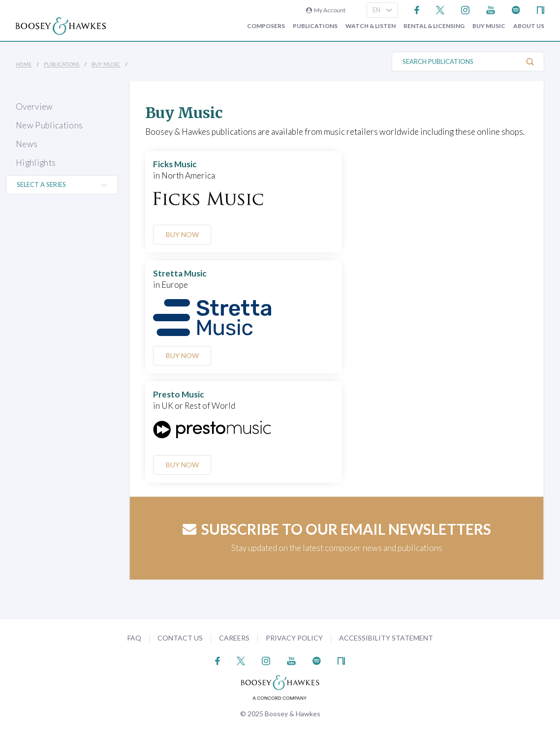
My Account (326, 10)
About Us (529, 26)
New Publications (49, 125)
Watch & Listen (371, 26)
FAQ (134, 638)
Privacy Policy (294, 638)
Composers (266, 26)
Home (24, 64)
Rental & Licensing (434, 26)
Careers (234, 638)
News (27, 144)
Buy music (489, 26)
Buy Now (182, 234)
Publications (315, 26)
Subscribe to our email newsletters (337, 529)
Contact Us (180, 638)
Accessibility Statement (386, 638)
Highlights (36, 163)
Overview (34, 107)
